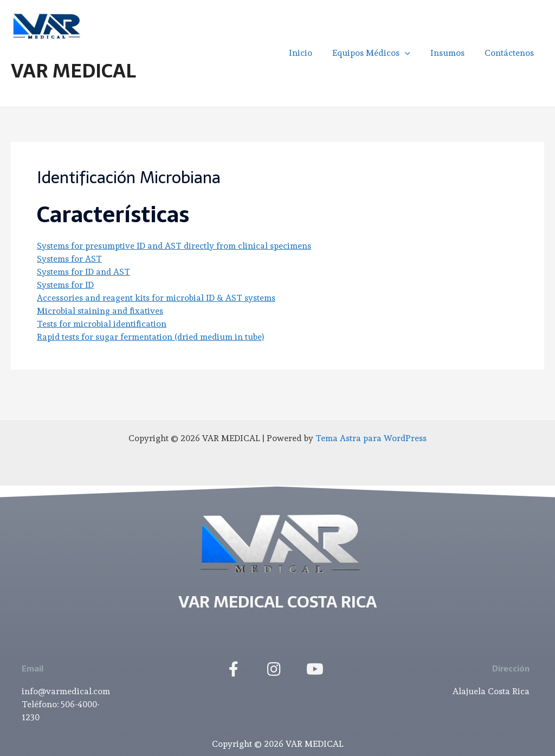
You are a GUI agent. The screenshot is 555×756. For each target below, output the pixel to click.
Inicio (310, 53)
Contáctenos (511, 53)
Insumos (452, 53)
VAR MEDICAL (73, 71)
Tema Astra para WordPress (371, 438)
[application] (412, 53)
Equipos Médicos (378, 53)
